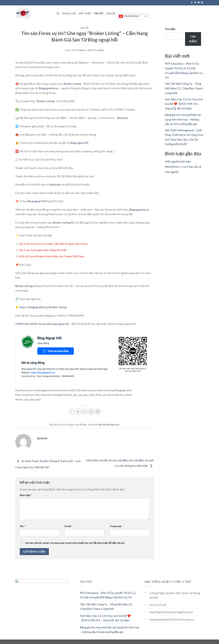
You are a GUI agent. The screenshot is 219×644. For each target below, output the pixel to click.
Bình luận (26, 495)
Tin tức (99, 13)
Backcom (123, 118)
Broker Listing (72, 84)
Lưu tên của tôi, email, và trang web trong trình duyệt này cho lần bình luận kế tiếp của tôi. (75, 543)
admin (101, 50)
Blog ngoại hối (79, 143)
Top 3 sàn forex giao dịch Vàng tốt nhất (43, 250)
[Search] (58, 13)
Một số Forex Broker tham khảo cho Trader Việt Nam (52, 256)
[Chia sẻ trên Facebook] (72, 412)
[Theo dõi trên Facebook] (192, 3)
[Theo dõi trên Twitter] (199, 3)
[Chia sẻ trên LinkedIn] (98, 412)
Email (69, 526)
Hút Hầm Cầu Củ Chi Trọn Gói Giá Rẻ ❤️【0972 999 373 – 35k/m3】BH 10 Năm (184, 104)
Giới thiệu (85, 13)
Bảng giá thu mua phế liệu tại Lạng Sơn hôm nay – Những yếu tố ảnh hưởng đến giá (183, 119)
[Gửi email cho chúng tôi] (202, 3)
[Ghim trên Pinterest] (91, 412)
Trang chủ (69, 13)
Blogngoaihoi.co (49, 88)
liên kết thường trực (109, 425)
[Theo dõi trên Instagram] (195, 3)
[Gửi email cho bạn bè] (85, 412)
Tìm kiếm (170, 29)
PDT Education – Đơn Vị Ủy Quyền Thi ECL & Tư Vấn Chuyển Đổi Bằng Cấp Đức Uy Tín (108, 595)
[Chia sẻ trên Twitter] (78, 412)
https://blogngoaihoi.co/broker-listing (43, 307)
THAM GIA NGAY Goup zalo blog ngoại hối (42, 324)
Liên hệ (111, 13)
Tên (23, 526)
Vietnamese (129, 16)
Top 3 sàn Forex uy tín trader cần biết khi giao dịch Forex (53, 244)
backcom (55, 184)
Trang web (116, 526)
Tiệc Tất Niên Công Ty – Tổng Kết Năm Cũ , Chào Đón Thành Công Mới (184, 88)
